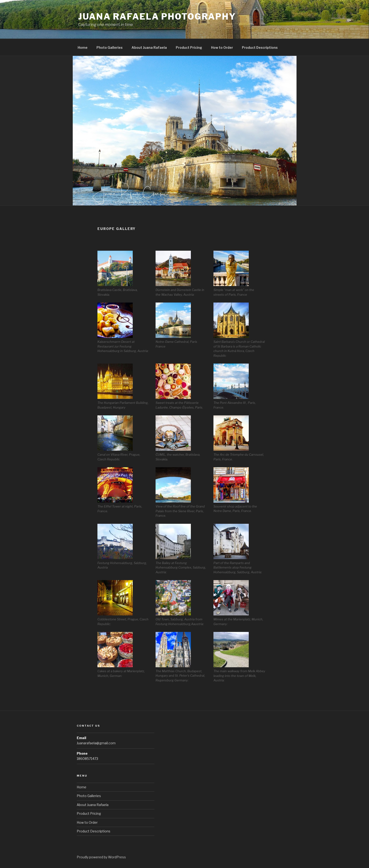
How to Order (222, 47)
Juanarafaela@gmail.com (96, 743)
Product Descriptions (260, 47)
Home (83, 47)
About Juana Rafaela (149, 47)
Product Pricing (189, 47)
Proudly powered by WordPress (101, 857)
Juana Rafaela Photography (157, 16)
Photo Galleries (110, 47)
